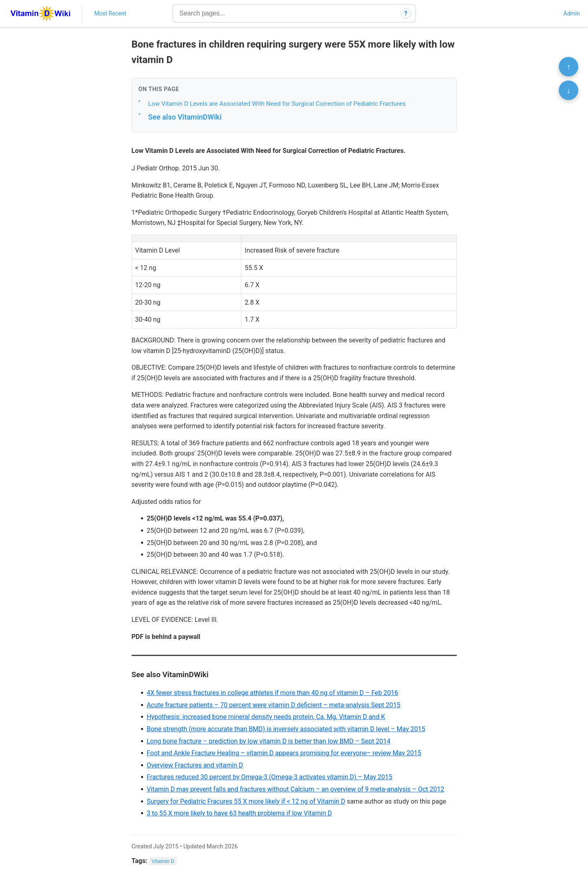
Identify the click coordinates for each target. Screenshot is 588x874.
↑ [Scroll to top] (568, 67)
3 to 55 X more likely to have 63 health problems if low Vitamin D (239, 813)
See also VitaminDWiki (185, 117)
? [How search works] (406, 13)
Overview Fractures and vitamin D (195, 765)
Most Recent (110, 13)
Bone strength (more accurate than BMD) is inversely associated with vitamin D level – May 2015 (286, 729)
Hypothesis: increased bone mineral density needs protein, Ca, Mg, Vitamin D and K (266, 717)
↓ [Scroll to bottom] (568, 90)
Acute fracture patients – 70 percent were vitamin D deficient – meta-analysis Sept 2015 (273, 705)
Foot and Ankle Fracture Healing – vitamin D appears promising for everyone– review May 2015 (284, 753)
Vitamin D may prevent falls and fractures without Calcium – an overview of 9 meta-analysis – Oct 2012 (295, 789)
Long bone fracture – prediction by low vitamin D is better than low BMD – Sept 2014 (269, 741)
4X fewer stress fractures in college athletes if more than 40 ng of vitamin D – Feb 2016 (272, 693)
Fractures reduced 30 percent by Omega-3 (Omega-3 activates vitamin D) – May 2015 (269, 777)
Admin (572, 13)
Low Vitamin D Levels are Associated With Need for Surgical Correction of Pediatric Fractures (277, 104)
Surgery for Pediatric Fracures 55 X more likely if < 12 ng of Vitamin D (246, 801)
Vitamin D (163, 861)
